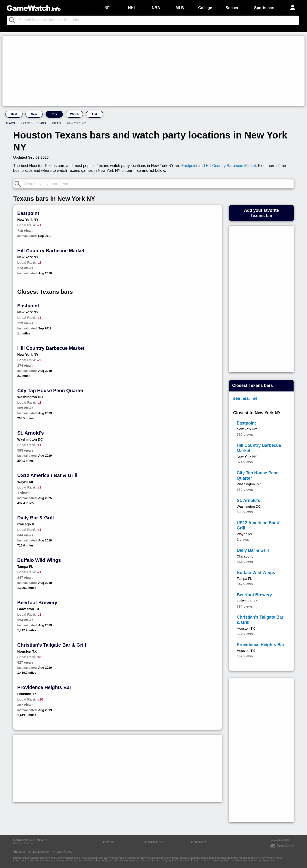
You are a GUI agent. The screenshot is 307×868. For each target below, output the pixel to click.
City (54, 114)
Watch (75, 114)
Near (34, 114)
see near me (245, 398)
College (205, 8)
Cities (56, 123)
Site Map (19, 852)
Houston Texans (34, 123)
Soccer (232, 8)
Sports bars (265, 8)
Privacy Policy (62, 852)
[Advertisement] (148, 71)
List (95, 114)
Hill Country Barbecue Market (231, 166)
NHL (132, 8)
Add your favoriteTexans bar (261, 213)
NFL (108, 8)
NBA (156, 8)
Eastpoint (189, 166)
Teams (10, 123)
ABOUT (108, 842)
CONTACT (199, 842)
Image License (39, 852)
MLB (180, 8)
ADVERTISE (153, 842)
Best (14, 114)
